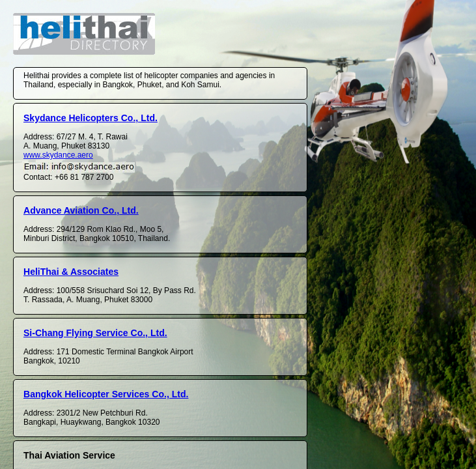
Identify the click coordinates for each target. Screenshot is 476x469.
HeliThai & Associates (71, 272)
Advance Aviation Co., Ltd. (81, 210)
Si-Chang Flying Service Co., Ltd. (95, 333)
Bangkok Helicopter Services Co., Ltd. (106, 394)
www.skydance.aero (58, 155)
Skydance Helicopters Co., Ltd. (91, 118)
